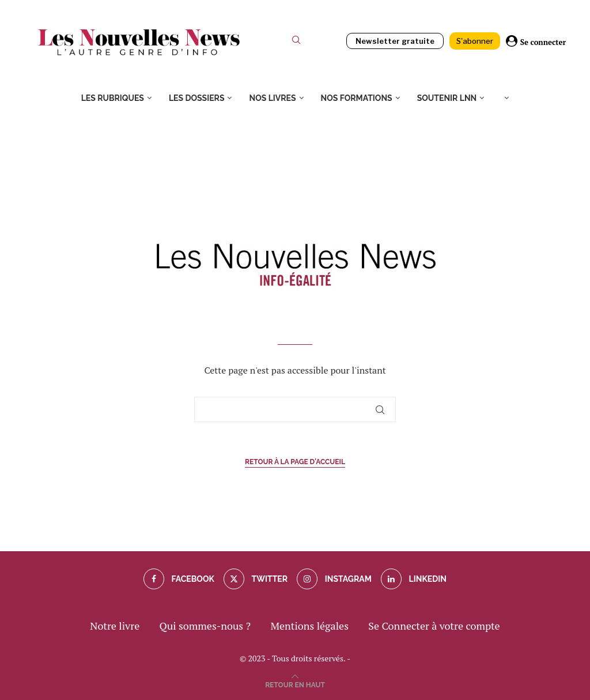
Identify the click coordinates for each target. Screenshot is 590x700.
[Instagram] (334, 579)
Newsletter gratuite (395, 41)
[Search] (296, 42)
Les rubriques (113, 98)
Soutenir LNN (447, 98)
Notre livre (115, 626)
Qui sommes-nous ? (205, 626)
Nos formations (357, 98)
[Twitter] (256, 579)
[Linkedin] (414, 579)
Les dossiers (197, 98)
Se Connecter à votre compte (434, 626)
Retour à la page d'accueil (295, 462)
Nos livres (272, 98)
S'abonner (475, 41)
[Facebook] (179, 579)
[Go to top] (295, 683)
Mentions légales (309, 626)
